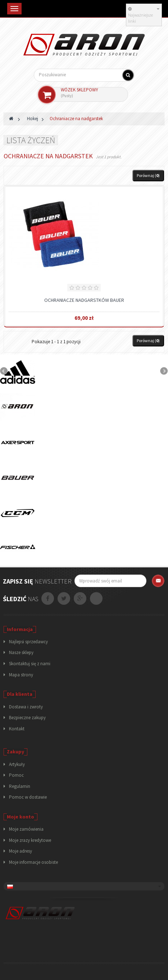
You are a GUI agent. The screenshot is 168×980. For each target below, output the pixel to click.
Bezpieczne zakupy (27, 718)
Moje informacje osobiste (33, 862)
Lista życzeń (31, 140)
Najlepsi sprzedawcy (28, 642)
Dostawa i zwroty (26, 707)
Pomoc (16, 775)
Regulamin (20, 786)
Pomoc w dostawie (28, 797)
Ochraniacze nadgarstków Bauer (84, 300)
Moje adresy (21, 851)
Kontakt (17, 729)
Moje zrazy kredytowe (30, 840)
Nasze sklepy (21, 652)
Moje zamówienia (26, 829)
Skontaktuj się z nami (30, 664)
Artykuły (17, 764)
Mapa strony (21, 675)
